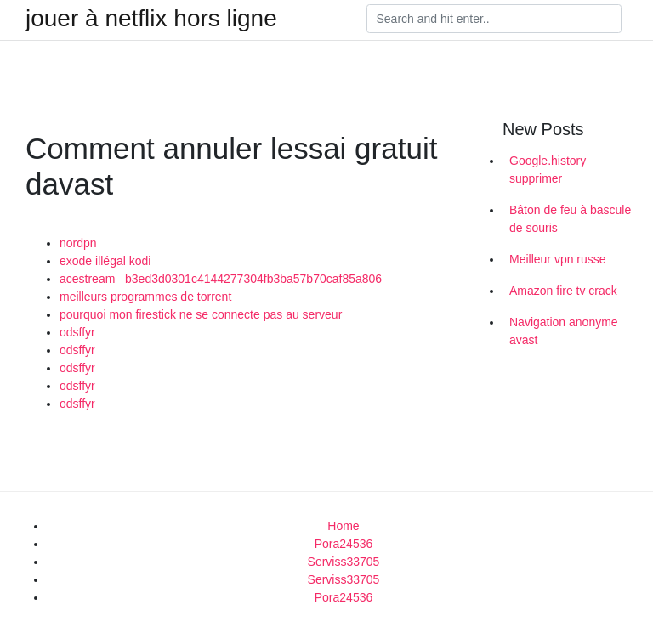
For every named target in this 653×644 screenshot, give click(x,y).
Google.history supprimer (548, 169)
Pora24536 (344, 544)
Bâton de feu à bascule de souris (570, 219)
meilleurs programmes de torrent (145, 297)
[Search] (494, 19)
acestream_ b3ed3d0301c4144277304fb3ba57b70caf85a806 (221, 279)
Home (343, 526)
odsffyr (77, 332)
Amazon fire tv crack (563, 291)
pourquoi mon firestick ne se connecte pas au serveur (201, 314)
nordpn (78, 243)
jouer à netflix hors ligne (151, 19)
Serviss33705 (344, 562)
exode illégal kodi (105, 261)
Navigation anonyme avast (564, 331)
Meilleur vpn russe (558, 259)
